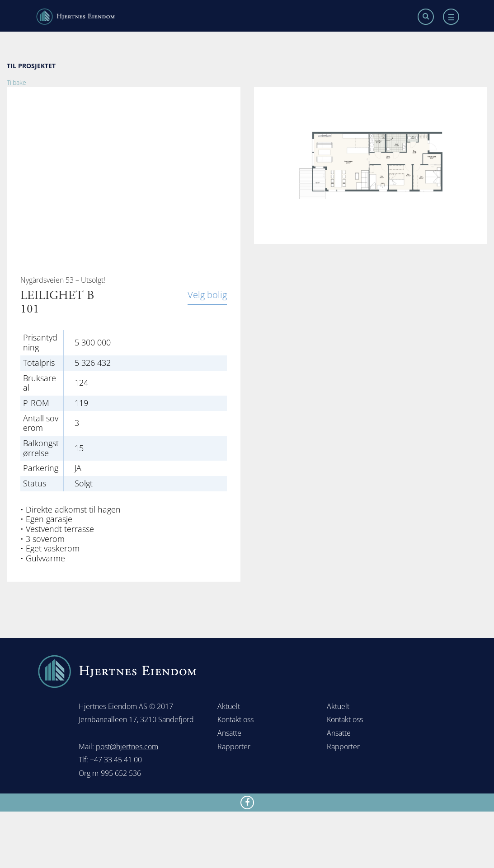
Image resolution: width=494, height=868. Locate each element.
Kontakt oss (235, 719)
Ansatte (229, 733)
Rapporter (234, 747)
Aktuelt (229, 706)
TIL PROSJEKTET (31, 66)
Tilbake (16, 82)
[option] (371, 166)
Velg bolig (207, 295)
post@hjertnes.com (127, 747)
